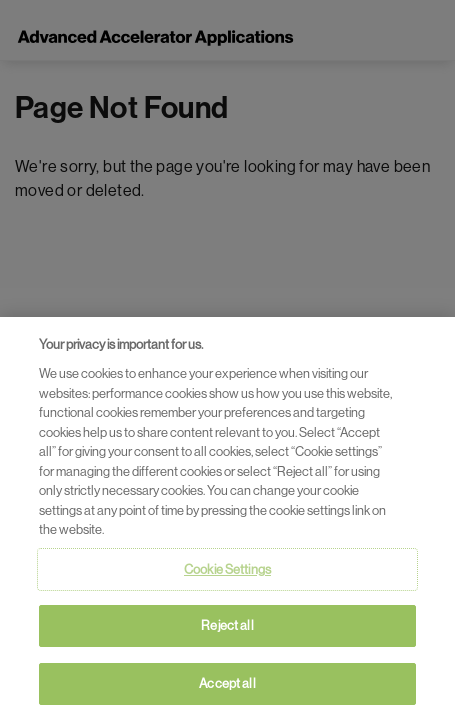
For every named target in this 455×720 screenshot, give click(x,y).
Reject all (227, 629)
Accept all (227, 687)
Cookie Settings (227, 573)
